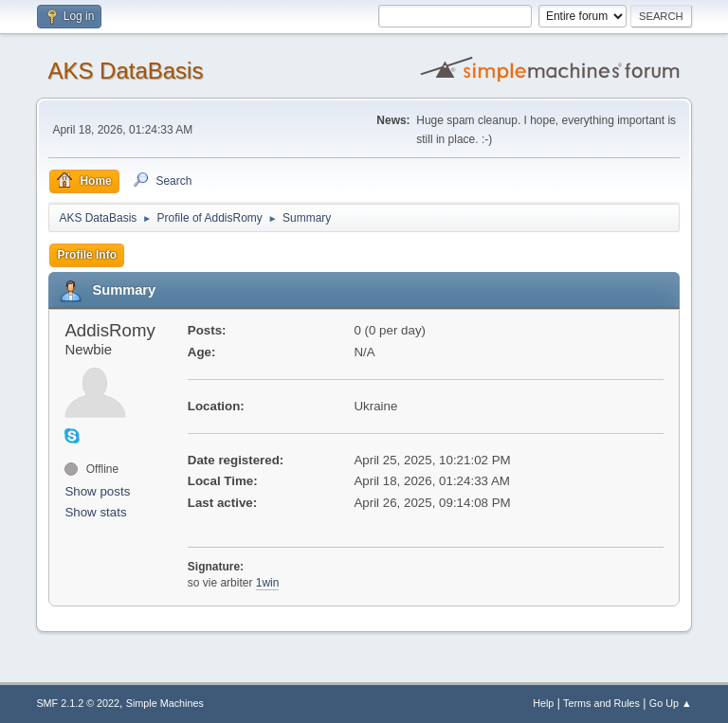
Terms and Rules (601, 703)
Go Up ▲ (671, 703)
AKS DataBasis (125, 71)
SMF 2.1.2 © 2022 (78, 703)
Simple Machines (165, 703)
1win (268, 583)
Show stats (95, 512)
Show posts (97, 491)
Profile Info (87, 255)
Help (543, 703)
